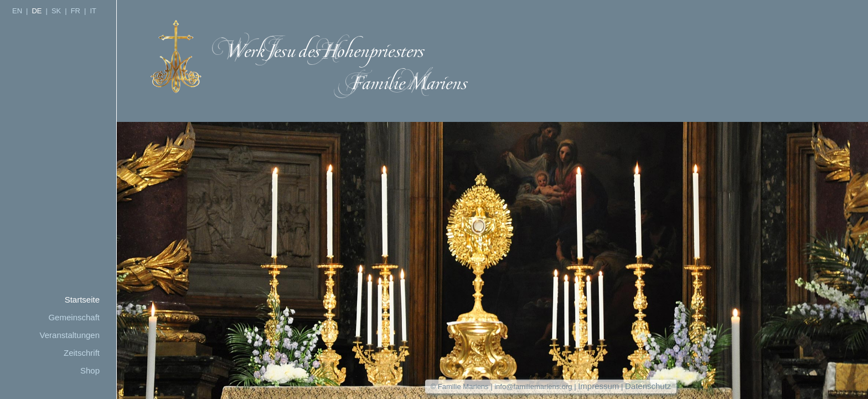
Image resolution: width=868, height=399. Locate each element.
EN (17, 11)
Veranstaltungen (70, 335)
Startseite (82, 300)
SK (56, 11)
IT (93, 11)
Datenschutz (648, 386)
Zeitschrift (82, 353)
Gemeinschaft (74, 317)
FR (76, 11)
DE (37, 11)
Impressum (598, 386)
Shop (90, 370)
